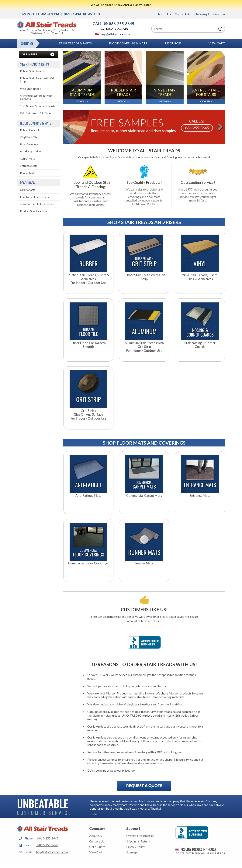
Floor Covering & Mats (128, 43)
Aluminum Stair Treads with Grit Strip (36, 97)
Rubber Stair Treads (32, 71)
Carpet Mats (28, 158)
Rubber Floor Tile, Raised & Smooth (88, 345)
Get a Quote (97, 847)
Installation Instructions (34, 197)
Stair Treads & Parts (75, 43)
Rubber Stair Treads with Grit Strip (144, 277)
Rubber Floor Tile (30, 130)
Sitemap (132, 852)
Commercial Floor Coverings (88, 563)
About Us (164, 14)
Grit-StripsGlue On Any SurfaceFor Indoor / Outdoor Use (88, 415)
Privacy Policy (136, 847)
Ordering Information (210, 14)
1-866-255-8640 (47, 845)
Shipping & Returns (138, 841)
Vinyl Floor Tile (29, 137)
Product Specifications (33, 211)
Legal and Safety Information (37, 204)
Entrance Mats (200, 496)
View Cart (217, 43)
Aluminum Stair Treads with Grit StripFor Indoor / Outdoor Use (144, 347)
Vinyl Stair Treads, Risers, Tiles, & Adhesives (200, 277)
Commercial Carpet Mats (144, 496)
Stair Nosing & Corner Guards (200, 345)
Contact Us (183, 14)
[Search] (184, 29)
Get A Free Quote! (29, 55)
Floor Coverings (29, 144)
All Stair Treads (213, 853)
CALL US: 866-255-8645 (113, 24)
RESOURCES (173, 43)
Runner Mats (144, 563)
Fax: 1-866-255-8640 (114, 29)
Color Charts (28, 190)
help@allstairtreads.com (114, 34)
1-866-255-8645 (47, 838)
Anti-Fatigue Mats (88, 496)
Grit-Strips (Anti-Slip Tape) (36, 113)
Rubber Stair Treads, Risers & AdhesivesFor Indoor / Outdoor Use (88, 279)
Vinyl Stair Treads (30, 89)
